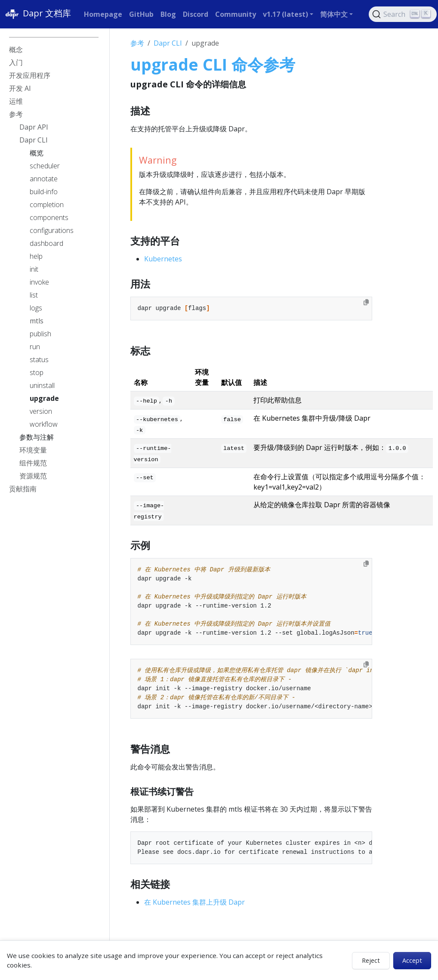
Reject (371, 960)
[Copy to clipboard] (366, 302)
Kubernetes (163, 259)
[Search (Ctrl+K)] (403, 14)
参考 (137, 43)
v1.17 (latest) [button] (285, 14)
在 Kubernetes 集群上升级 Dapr (194, 902)
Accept (412, 960)
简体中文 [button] (334, 14)
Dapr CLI (168, 43)
